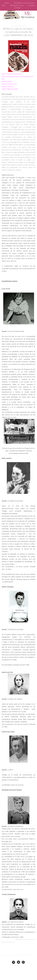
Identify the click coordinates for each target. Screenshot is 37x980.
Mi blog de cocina (17, 5)
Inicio (7, 3)
